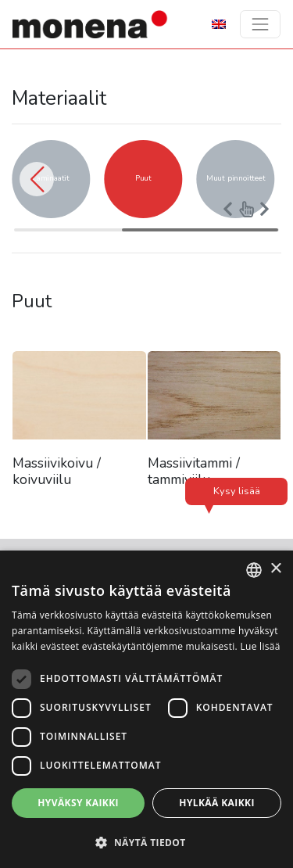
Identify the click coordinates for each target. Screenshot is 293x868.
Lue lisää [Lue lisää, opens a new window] (260, 646)
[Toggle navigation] (260, 24)
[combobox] (254, 570)
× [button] (275, 569)
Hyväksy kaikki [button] (78, 803)
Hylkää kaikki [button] (216, 803)
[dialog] (146, 709)
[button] (37, 179)
